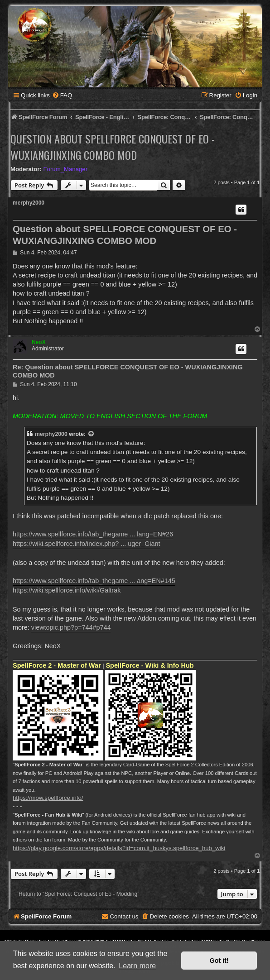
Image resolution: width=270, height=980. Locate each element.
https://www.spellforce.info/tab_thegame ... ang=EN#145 (94, 581)
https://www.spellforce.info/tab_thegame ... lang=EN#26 (93, 534)
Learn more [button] (137, 966)
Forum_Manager (65, 169)
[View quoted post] (92, 434)
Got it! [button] (219, 961)
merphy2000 (29, 203)
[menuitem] (62, 95)
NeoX (39, 342)
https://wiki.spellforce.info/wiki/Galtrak (67, 590)
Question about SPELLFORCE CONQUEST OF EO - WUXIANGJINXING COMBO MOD (113, 147)
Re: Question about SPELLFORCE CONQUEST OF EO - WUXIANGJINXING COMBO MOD (128, 371)
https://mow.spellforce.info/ (48, 798)
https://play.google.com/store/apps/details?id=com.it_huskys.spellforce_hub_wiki (119, 848)
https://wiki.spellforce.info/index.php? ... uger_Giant (87, 544)
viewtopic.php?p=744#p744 (71, 627)
